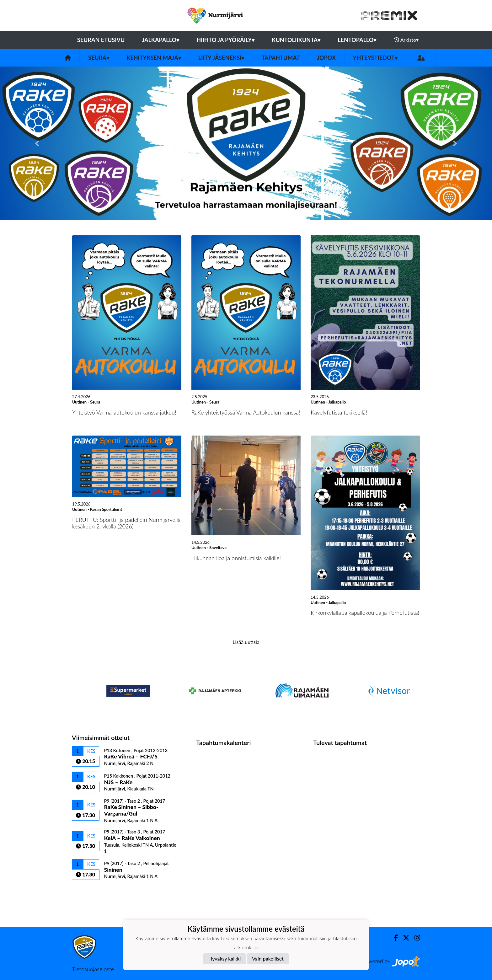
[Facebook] (393, 938)
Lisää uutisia (246, 642)
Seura (99, 58)
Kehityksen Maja (154, 58)
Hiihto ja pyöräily (225, 40)
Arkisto (406, 40)
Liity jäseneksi (221, 58)
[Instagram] (415, 938)
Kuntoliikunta (296, 40)
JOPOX (326, 58)
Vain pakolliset (268, 959)
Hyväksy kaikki (225, 959)
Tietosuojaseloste (93, 969)
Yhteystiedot (375, 58)
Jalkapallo (160, 40)
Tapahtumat (281, 58)
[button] (37, 143)
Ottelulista (87, 891)
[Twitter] (404, 938)
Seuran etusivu (101, 40)
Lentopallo (357, 40)
